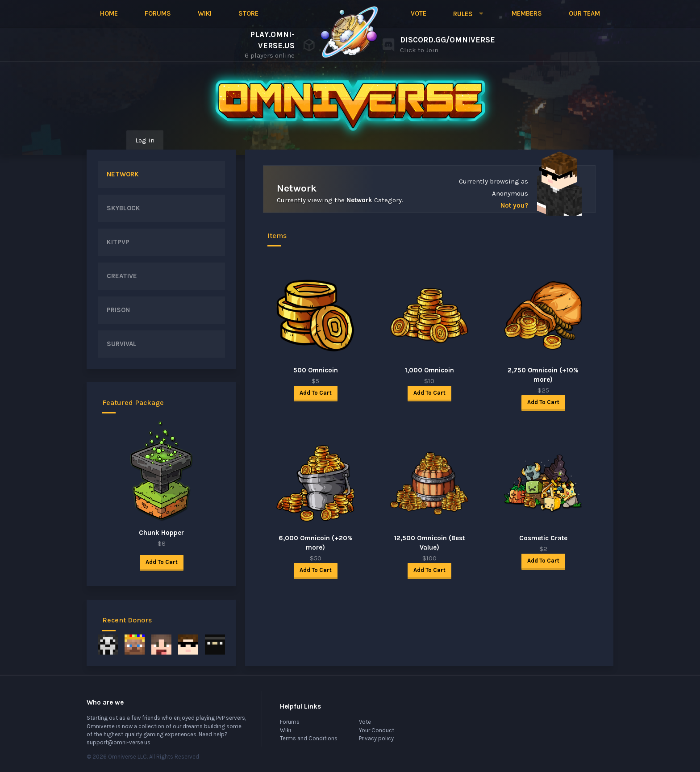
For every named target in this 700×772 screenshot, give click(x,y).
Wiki (205, 13)
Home (109, 13)
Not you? (514, 205)
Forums (158, 13)
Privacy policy (376, 738)
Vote (419, 13)
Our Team (584, 13)
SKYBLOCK (123, 208)
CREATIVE (122, 276)
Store (248, 13)
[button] (469, 14)
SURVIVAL (122, 344)
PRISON (118, 310)
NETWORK (123, 174)
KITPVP (118, 242)
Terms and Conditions (309, 738)
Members (527, 13)
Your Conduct (377, 730)
